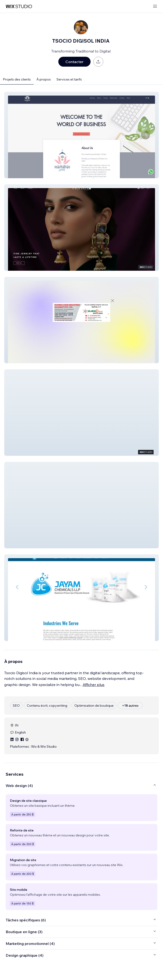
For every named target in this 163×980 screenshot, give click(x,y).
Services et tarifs (69, 79)
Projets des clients (17, 79)
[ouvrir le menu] (155, 6)
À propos (44, 79)
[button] (81, 135)
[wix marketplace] (19, 6)
